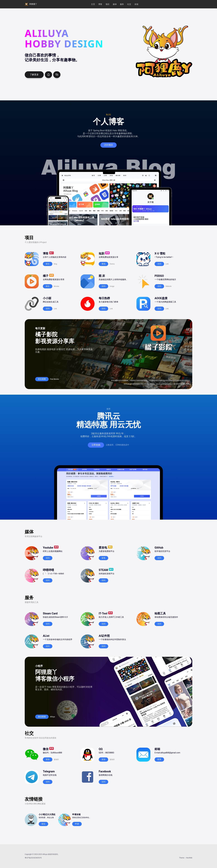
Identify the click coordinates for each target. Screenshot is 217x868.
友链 (136, 4)
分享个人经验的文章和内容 (55, 257)
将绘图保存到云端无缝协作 (166, 617)
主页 (93, 4)
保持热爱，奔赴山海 (46, 818)
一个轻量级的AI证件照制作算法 (112, 639)
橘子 (46, 276)
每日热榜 (104, 298)
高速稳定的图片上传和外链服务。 (113, 279)
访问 (159, 264)
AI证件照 (104, 636)
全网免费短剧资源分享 (108, 257)
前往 (48, 264)
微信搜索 (42, 717)
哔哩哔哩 (48, 570)
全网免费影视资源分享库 (54, 279)
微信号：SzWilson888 (52, 753)
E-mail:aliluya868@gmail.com (167, 753)
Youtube (48, 548)
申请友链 (76, 815)
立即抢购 (96, 445)
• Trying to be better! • (164, 257)
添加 (48, 759)
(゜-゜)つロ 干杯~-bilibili (53, 574)
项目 (108, 4)
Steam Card (50, 613)
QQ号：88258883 (106, 753)
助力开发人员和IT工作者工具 (111, 617)
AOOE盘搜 (161, 298)
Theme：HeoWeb (186, 858)
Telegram (49, 771)
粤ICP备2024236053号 (33, 858)
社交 (129, 4)
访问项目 (108, 145)
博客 (100, 4)
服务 (122, 4)
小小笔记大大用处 (47, 815)
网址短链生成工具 (51, 302)
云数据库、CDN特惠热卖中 (117, 445)
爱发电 (103, 548)
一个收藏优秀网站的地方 (165, 279)
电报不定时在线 (50, 775)
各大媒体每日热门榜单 (108, 302)
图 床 (102, 276)
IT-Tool (103, 613)
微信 (46, 749)
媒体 (115, 4)
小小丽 (47, 298)
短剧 (102, 253)
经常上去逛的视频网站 (53, 551)
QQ (101, 749)
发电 (103, 558)
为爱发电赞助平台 (107, 551)
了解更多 (34, 75)
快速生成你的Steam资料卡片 (55, 617)
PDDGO (159, 276)
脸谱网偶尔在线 (106, 775)
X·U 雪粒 (160, 253)
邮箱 (157, 749)
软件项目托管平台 (162, 551)
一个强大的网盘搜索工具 (165, 302)
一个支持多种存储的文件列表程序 (58, 639)
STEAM (103, 570)
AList (46, 636)
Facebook (105, 771)
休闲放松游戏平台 (107, 574)
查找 (103, 264)
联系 (159, 759)
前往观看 (42, 379)
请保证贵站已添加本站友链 (81, 818)
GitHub (159, 548)
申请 (77, 824)
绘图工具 (160, 613)
